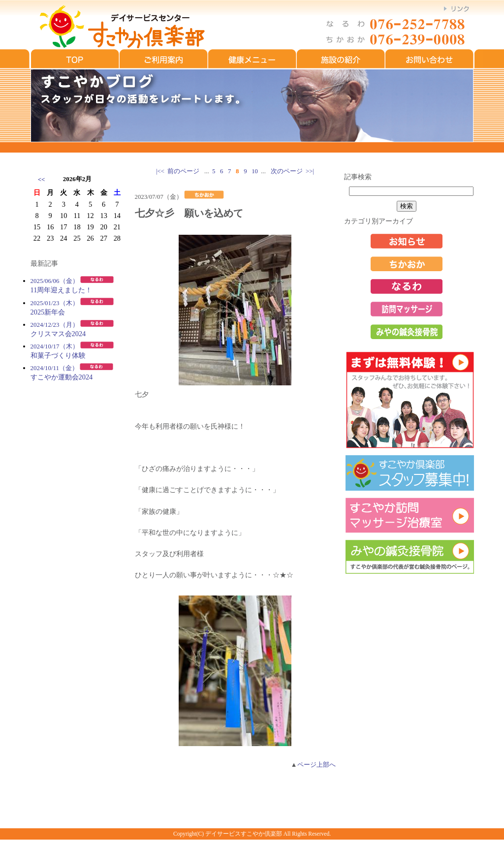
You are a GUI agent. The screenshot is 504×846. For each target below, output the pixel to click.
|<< (160, 171)
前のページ (183, 171)
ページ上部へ (316, 765)
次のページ (287, 171)
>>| (310, 171)
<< (42, 179)
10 (255, 171)
